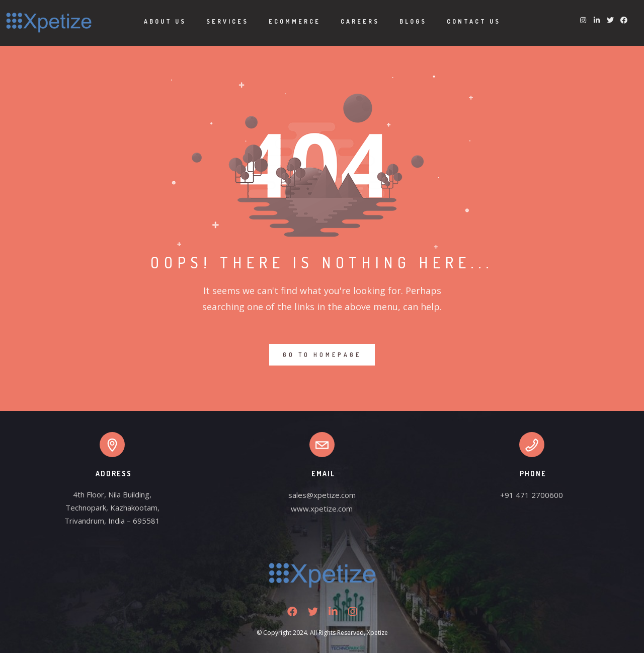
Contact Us (474, 21)
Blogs (413, 21)
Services (227, 21)
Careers (360, 21)
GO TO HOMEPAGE (322, 355)
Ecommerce (295, 21)
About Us (165, 21)
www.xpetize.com (322, 509)
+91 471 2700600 (532, 495)
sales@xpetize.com (322, 495)
